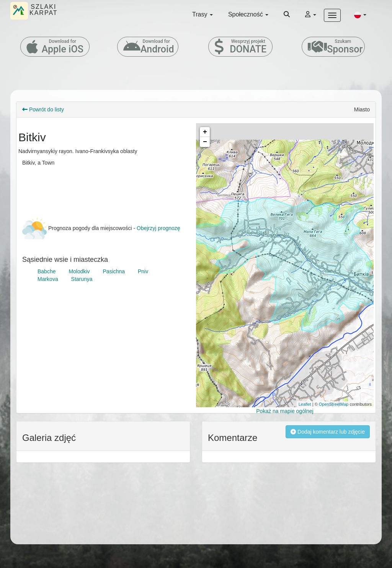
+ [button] (205, 132)
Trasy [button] (203, 14)
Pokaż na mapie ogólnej (285, 411)
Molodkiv (79, 271)
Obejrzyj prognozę (158, 228)
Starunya (82, 279)
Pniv (143, 271)
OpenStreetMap (334, 404)
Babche (47, 271)
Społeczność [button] (248, 14)
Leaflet (305, 404)
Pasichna (114, 271)
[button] (360, 15)
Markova (48, 279)
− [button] (205, 142)
